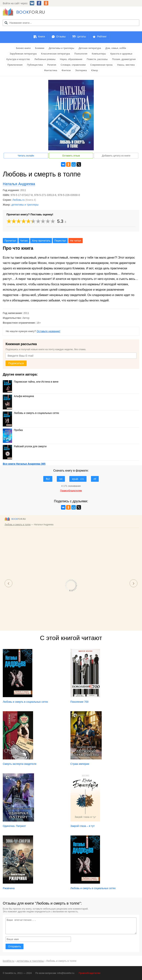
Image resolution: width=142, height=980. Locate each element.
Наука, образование (71, 59)
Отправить (15, 946)
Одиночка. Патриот (14, 826)
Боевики (40, 48)
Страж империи (80, 764)
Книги (42, 37)
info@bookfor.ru (66, 973)
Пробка (13, 430)
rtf (95, 479)
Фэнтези (66, 70)
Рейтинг (102, 37)
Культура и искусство (18, 59)
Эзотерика (81, 70)
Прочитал (10, 241)
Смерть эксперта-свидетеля (20, 764)
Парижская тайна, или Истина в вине (31, 382)
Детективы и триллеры (61, 48)
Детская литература (90, 48)
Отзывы (61, 37)
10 (53, 221)
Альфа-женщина (18, 396)
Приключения (15, 65)
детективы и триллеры (25, 205)
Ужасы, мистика (126, 65)
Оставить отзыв (71, 156)
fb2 (48, 479)
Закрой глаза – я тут (83, 826)
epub (78, 479)
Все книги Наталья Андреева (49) (24, 464)
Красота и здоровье (121, 54)
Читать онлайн (26, 156)
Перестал (60, 241)
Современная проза (101, 65)
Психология (81, 54)
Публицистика (35, 65)
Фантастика (51, 70)
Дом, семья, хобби (116, 48)
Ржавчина (9, 888)
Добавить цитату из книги (116, 156)
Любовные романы (45, 59)
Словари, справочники (73, 65)
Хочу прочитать (41, 241)
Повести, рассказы (97, 59)
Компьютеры (99, 54)
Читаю (24, 241)
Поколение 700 (80, 702)
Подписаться (16, 363)
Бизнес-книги (23, 48)
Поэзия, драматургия (124, 59)
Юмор (94, 70)
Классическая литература (55, 54)
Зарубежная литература (23, 54)
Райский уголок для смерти (25, 446)
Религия (52, 65)
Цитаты (81, 37)
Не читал (76, 241)
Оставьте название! (48, 331)
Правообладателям (90, 973)
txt (61, 479)
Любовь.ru (19, 200)
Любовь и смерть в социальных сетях (31, 413)
